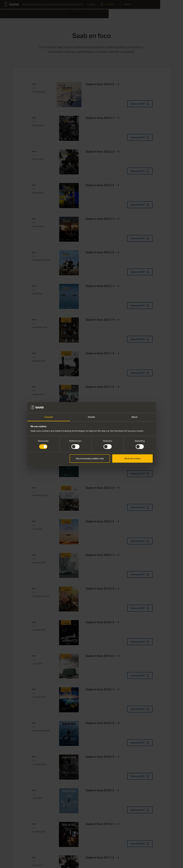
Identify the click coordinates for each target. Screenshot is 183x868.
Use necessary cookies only (90, 459)
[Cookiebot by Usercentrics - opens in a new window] (140, 407)
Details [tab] (91, 417)
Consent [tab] (49, 417)
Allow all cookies (132, 459)
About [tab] (134, 417)
